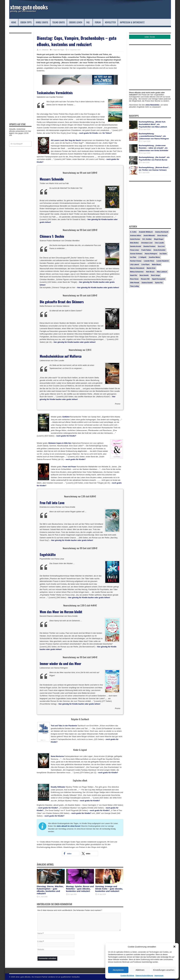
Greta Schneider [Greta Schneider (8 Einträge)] (160, 250)
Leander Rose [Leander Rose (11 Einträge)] (149, 261)
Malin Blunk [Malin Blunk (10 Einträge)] (156, 264)
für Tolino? (107, 133)
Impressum (159, 976)
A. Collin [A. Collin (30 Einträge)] (133, 232)
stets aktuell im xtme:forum (68, 826)
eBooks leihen (76, 22)
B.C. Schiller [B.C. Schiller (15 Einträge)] (147, 239)
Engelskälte (48, 554)
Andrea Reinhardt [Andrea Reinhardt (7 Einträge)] (162, 232)
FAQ (89, 22)
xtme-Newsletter (152, 105)
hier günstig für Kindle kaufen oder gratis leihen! (98, 288)
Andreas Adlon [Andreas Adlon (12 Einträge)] (136, 235)
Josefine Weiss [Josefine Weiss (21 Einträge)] (154, 257)
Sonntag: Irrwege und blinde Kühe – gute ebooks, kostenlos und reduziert (109, 889)
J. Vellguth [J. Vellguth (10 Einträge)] (142, 257)
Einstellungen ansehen (164, 970)
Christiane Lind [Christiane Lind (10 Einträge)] (147, 243)
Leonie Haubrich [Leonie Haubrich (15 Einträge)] (163, 261)
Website (41, 950)
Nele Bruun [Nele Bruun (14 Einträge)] (150, 272)
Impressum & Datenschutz (133, 22)
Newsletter (110, 22)
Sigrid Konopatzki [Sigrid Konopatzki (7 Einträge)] (159, 279)
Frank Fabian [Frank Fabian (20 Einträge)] (146, 250)
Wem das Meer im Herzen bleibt (61, 612)
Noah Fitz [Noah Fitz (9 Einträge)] (134, 275)
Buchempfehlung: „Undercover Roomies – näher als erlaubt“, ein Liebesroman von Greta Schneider (154, 148)
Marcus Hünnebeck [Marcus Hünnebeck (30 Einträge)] (137, 268)
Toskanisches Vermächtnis (55, 93)
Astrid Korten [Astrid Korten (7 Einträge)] (135, 239)
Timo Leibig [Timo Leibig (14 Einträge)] (135, 286)
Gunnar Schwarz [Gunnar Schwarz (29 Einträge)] (136, 254)
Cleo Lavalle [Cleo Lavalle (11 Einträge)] (159, 243)
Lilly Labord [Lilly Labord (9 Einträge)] (135, 264)
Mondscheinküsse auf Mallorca (61, 356)
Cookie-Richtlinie (127, 976)
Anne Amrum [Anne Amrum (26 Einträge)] (162, 235)
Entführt (66, 417)
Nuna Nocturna (57, 756)
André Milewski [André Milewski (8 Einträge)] (149, 235)
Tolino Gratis (59, 22)
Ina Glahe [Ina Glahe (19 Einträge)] (163, 254)
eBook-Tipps (26, 22)
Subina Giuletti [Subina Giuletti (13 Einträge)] (147, 283)
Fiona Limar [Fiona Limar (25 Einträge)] (135, 250)
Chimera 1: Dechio (52, 236)
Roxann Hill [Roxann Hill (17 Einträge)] (145, 279)
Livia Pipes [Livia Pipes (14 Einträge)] (145, 264)
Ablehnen (140, 970)
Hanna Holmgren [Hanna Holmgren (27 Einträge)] (151, 254)
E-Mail (40, 942)
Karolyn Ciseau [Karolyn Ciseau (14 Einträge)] (136, 261)
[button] (174, 947)
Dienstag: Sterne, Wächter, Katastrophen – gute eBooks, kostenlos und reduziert (50, 890)
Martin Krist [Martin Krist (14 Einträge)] (151, 268)
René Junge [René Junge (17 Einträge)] (155, 275)
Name (40, 934)
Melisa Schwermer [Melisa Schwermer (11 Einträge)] (137, 272)
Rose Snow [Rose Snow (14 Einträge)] (134, 279)
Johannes (45, 50)
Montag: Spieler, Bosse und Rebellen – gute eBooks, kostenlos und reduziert (80, 889)
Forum (98, 22)
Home (14, 22)
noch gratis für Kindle (89, 133)
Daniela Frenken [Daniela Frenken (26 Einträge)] (149, 246)
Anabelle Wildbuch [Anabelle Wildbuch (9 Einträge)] (146, 232)
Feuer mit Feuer (69, 467)
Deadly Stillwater (58, 787)
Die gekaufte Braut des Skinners (62, 302)
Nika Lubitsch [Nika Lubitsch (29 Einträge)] (162, 272)
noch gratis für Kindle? (66, 436)
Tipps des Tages (59, 50)
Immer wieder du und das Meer (60, 663)
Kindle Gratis (42, 22)
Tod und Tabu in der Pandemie (64, 726)
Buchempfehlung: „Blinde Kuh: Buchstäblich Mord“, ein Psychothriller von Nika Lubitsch (153, 124)
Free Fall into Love (52, 503)
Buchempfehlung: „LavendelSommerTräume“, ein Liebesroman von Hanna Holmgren (154, 136)
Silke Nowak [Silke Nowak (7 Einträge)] (135, 283)
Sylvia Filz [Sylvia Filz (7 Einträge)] (159, 283)
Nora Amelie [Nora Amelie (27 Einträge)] (144, 275)
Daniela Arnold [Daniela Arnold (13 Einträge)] (136, 246)
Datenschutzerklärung (144, 976)
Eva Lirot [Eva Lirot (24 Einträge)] (161, 246)
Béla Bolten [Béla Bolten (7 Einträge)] (134, 243)
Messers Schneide (52, 179)
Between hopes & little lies (60, 443)
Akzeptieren (118, 970)
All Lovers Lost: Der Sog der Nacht (66, 140)
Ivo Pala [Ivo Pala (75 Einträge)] (133, 257)
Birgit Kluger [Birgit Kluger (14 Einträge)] (159, 239)
